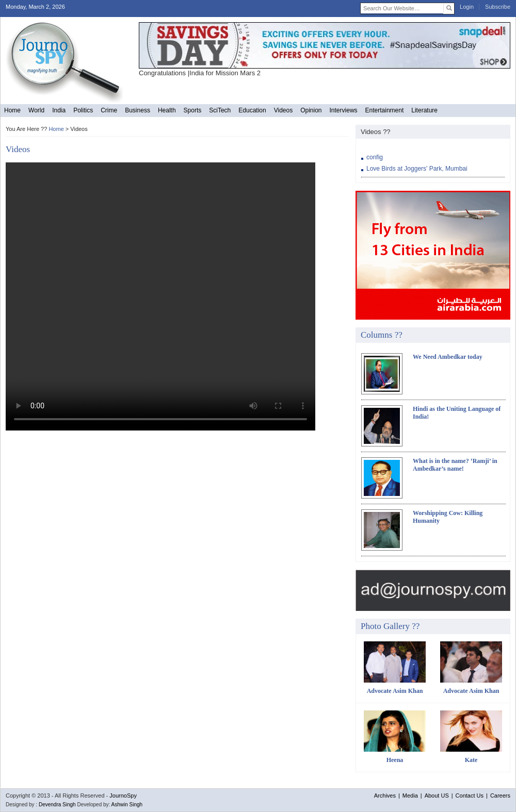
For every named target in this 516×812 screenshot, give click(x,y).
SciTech (220, 110)
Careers (500, 796)
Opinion (311, 110)
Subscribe (498, 7)
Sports (193, 110)
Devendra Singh (57, 805)
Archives (385, 796)
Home (12, 110)
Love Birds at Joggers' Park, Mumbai (417, 169)
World (36, 110)
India (59, 110)
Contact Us (470, 796)
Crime (109, 110)
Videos (283, 110)
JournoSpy (123, 796)
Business (138, 110)
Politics (83, 110)
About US (437, 796)
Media (410, 796)
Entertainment (385, 110)
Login (467, 7)
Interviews (344, 110)
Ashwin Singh (127, 805)
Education (252, 110)
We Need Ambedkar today (448, 357)
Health (167, 110)
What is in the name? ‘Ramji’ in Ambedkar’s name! (455, 465)
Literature (424, 110)
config (375, 157)
